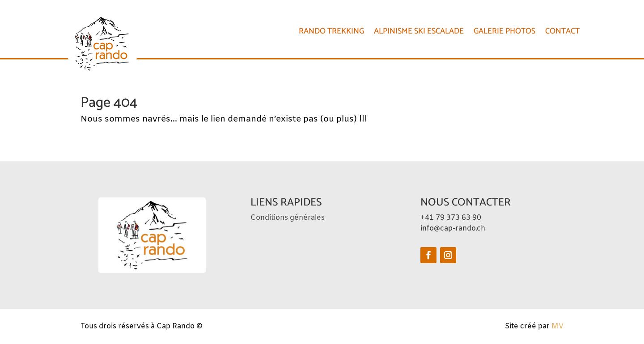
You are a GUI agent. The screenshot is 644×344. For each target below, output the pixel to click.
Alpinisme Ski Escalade (419, 31)
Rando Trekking (331, 31)
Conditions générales (288, 218)
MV (557, 326)
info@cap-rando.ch (453, 229)
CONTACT (562, 31)
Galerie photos (504, 31)
